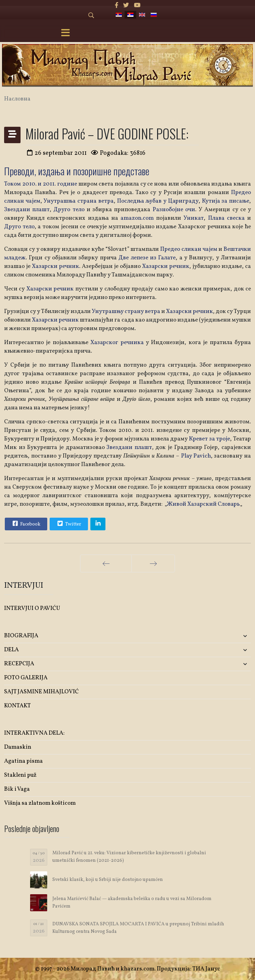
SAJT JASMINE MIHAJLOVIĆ (41, 692)
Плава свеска (226, 218)
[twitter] (126, 6)
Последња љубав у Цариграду (158, 201)
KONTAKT (17, 706)
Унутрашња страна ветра (78, 201)
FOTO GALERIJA (26, 678)
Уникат (194, 218)
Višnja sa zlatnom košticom (40, 803)
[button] (210, 636)
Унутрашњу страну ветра (126, 311)
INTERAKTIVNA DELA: (34, 733)
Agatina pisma (23, 761)
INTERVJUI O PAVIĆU (32, 608)
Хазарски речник (55, 266)
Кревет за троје (209, 439)
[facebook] (117, 6)
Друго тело (69, 210)
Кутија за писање (226, 201)
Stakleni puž (20, 775)
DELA (11, 650)
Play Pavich (196, 456)
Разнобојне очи (174, 210)
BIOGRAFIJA (21, 636)
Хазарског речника (118, 343)
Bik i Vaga (17, 789)
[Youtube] (137, 6)
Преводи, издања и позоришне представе (77, 171)
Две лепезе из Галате (147, 258)
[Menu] (65, 33)
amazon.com (137, 218)
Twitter (68, 523)
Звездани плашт (27, 210)
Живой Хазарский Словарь (203, 504)
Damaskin (18, 747)
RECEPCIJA (19, 664)
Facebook (26, 523)
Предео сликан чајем (189, 249)
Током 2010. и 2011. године (41, 184)
